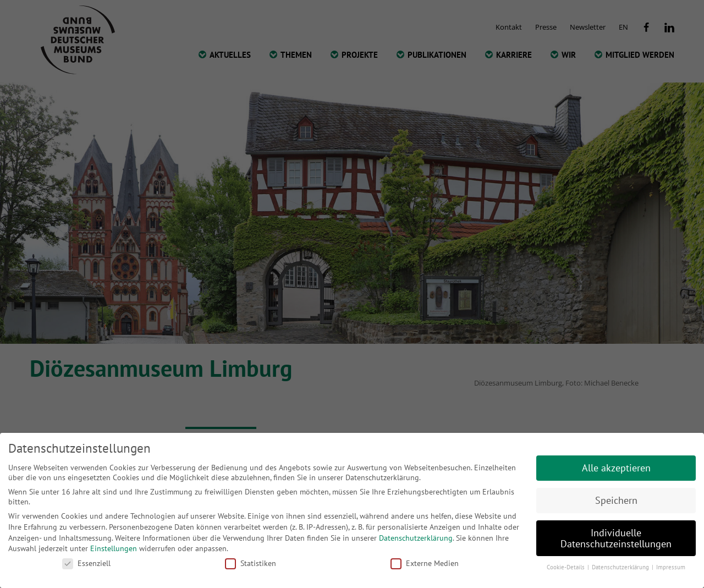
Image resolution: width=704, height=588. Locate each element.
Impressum (671, 567)
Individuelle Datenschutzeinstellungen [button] (616, 538)
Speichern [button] (616, 500)
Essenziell (86, 563)
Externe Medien (425, 563)
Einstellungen (114, 548)
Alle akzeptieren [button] (616, 468)
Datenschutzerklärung (416, 538)
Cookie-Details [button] (566, 567)
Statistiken (251, 563)
